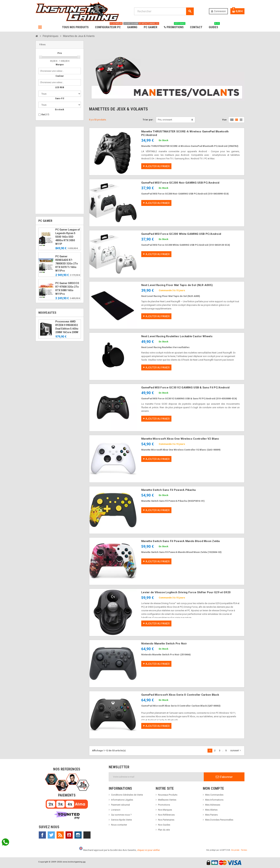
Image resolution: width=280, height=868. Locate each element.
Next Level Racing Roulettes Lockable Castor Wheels (177, 336)
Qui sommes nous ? (121, 815)
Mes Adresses (213, 805)
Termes (244, 850)
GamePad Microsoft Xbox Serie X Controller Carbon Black (180, 695)
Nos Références (166, 815)
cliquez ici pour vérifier (148, 850)
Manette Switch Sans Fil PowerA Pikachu (169, 490)
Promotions (164, 805)
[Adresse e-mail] (156, 777)
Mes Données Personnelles (219, 820)
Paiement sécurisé (120, 805)
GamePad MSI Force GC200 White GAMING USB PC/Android (181, 234)
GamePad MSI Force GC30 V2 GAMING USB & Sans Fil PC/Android (185, 388)
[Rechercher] (164, 11)
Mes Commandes (214, 795)
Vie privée (235, 850)
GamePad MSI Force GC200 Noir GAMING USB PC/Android (180, 183)
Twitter (51, 835)
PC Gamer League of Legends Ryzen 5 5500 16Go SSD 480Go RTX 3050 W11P (68, 237)
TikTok (87, 835)
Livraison (116, 810)
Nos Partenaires (166, 820)
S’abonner (224, 777)
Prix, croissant (165, 120)
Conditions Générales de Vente (127, 795)
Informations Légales (122, 800)
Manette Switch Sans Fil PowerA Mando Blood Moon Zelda (180, 541)
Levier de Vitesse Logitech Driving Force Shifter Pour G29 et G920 (186, 592)
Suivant (236, 750)
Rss (60, 835)
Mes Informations (214, 800)
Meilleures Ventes (167, 800)
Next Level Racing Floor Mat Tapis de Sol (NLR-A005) (177, 285)
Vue (224, 120)
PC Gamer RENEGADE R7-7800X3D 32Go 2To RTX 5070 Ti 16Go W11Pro (67, 264)
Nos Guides (164, 825)
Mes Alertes (211, 810)
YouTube (69, 835)
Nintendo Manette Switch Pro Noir (164, 644)
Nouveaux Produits (168, 795)
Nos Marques (165, 810)
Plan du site (164, 830)
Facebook (42, 835)
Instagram (78, 835)
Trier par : (148, 120)
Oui (45, 114)
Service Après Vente (121, 820)
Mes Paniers (211, 815)
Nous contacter (119, 825)
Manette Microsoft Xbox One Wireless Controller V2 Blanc (180, 439)
